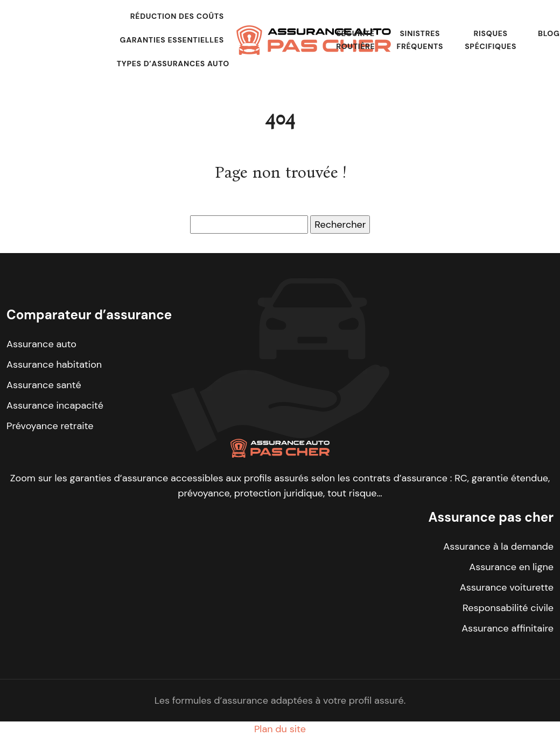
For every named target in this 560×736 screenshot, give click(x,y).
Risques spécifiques (491, 40)
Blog (549, 33)
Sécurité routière (355, 40)
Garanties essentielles (172, 40)
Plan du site (280, 729)
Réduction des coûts (177, 16)
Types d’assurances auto (173, 64)
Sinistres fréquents (420, 40)
